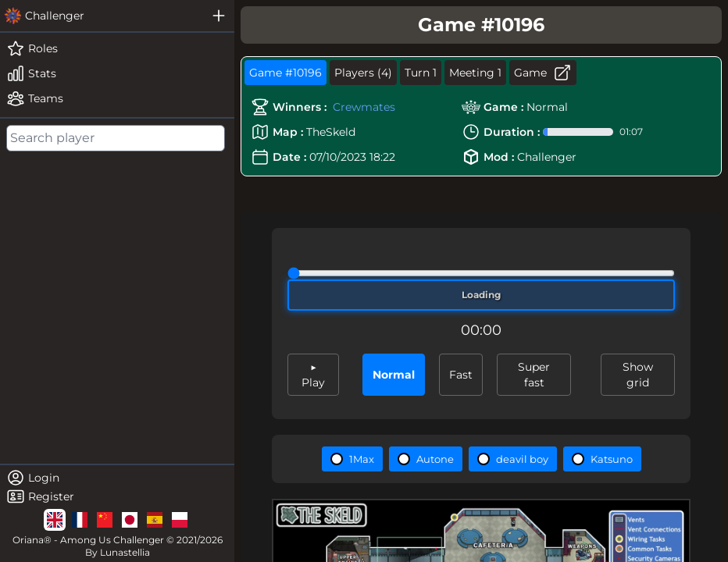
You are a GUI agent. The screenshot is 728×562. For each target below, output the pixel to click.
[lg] (55, 520)
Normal (394, 375)
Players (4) (363, 73)
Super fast (534, 375)
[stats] (117, 73)
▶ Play (313, 375)
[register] (117, 496)
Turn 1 (421, 73)
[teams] (117, 98)
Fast (461, 375)
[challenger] (102, 16)
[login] (117, 478)
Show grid (638, 375)
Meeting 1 (475, 73)
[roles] (117, 48)
